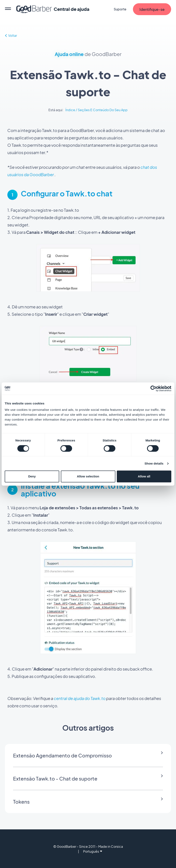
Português (93, 851)
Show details (154, 463)
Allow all (144, 476)
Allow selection (88, 476)
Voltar (11, 35)
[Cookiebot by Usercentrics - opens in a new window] (153, 389)
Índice (70, 110)
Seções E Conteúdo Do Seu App (103, 110)
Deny (32, 476)
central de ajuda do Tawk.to (80, 698)
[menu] (8, 9)
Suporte (120, 9)
